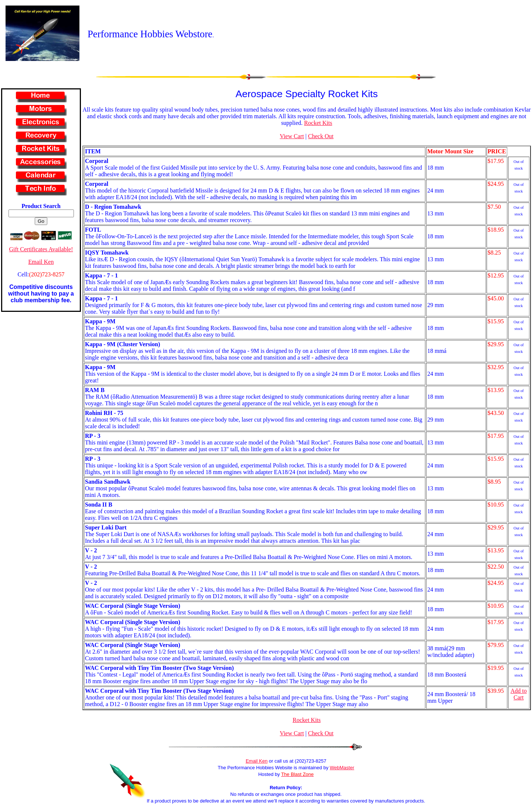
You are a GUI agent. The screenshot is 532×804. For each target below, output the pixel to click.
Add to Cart (519, 694)
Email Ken (41, 262)
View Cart (292, 136)
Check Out (321, 136)
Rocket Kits (318, 123)
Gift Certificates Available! (41, 249)
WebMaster (342, 768)
